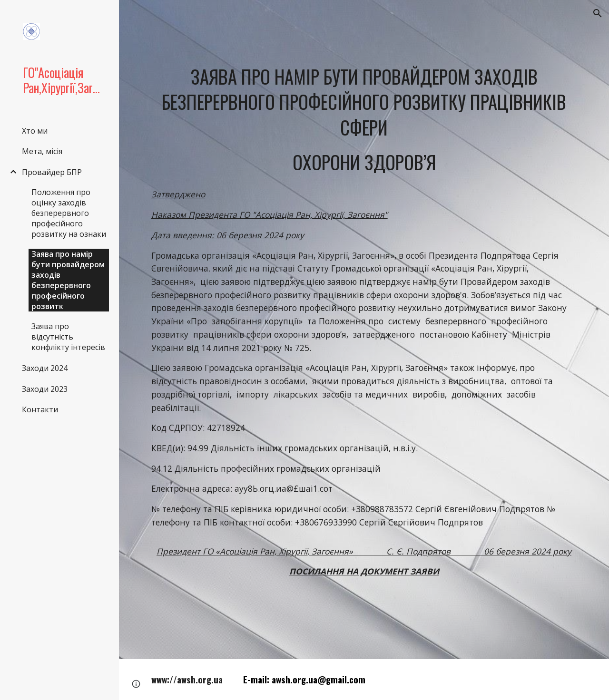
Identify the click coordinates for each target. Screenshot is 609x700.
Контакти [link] (40, 409)
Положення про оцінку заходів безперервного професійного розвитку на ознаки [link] (69, 213)
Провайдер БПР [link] (52, 172)
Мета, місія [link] (42, 151)
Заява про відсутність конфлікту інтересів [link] (68, 337)
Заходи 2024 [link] (45, 368)
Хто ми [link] (35, 131)
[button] (598, 13)
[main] (364, 119)
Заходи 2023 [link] (45, 389)
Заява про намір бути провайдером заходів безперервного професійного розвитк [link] (68, 280)
